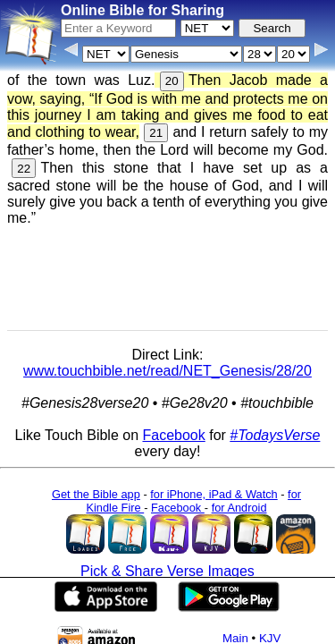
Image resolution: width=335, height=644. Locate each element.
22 (24, 169)
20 (172, 81)
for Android (239, 508)
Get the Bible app (96, 494)
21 (156, 133)
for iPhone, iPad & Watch (214, 494)
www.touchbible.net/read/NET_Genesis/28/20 (167, 371)
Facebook (173, 435)
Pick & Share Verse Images (167, 571)
